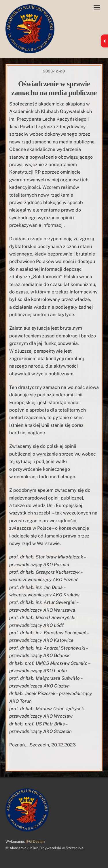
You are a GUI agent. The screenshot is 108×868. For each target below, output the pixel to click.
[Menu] (97, 8)
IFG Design (35, 841)
